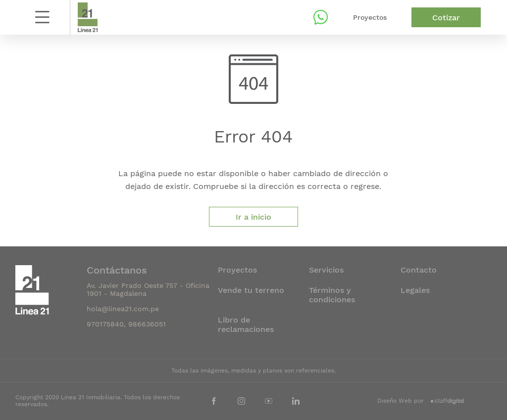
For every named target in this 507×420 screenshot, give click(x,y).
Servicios (326, 270)
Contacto (419, 270)
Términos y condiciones (332, 295)
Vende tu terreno (251, 290)
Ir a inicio (253, 217)
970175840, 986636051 (126, 324)
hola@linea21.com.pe (123, 309)
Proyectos (370, 17)
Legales (415, 290)
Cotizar (446, 18)
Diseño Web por (421, 401)
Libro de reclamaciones (246, 325)
